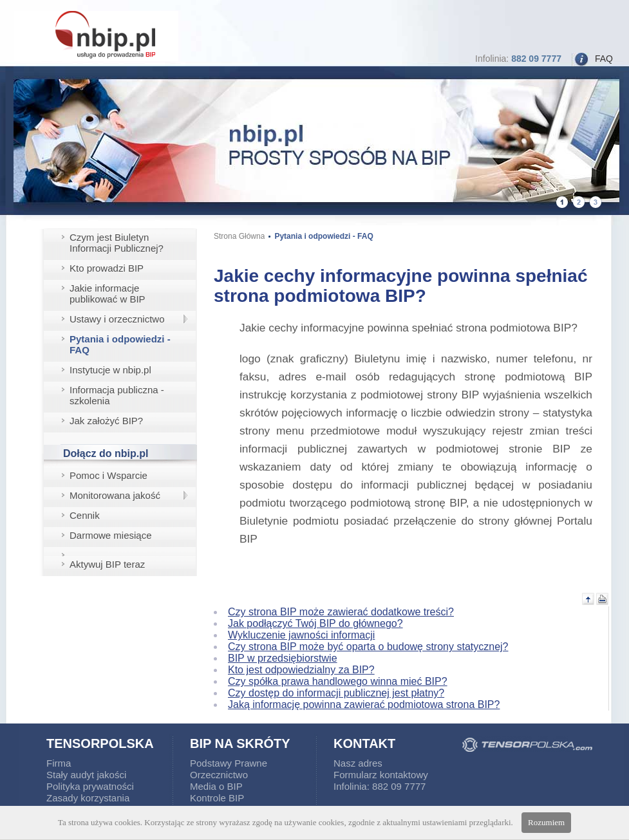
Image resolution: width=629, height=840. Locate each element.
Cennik (85, 515)
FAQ (604, 59)
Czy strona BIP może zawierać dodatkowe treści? (341, 612)
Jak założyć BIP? (106, 421)
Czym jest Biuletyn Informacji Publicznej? (117, 243)
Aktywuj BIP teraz (107, 564)
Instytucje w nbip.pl (110, 370)
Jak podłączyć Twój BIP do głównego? (315, 623)
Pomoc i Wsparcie (108, 475)
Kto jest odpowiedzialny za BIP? (301, 670)
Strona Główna (239, 236)
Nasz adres (358, 763)
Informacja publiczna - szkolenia (117, 395)
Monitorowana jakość (115, 495)
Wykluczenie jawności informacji (301, 635)
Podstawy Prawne (229, 763)
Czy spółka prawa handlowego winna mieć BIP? (338, 681)
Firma (59, 763)
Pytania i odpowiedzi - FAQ (120, 344)
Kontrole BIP (217, 798)
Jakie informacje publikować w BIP (108, 294)
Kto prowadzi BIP (107, 268)
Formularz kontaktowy (381, 775)
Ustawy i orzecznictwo (117, 319)
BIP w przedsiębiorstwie (283, 658)
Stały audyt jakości (86, 775)
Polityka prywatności (90, 786)
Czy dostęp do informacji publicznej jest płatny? (336, 693)
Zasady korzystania (88, 798)
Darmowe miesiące (111, 535)
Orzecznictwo (219, 775)
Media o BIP (216, 786)
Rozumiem (546, 822)
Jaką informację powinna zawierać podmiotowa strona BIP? (364, 705)
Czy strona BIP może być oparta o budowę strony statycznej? (368, 647)
